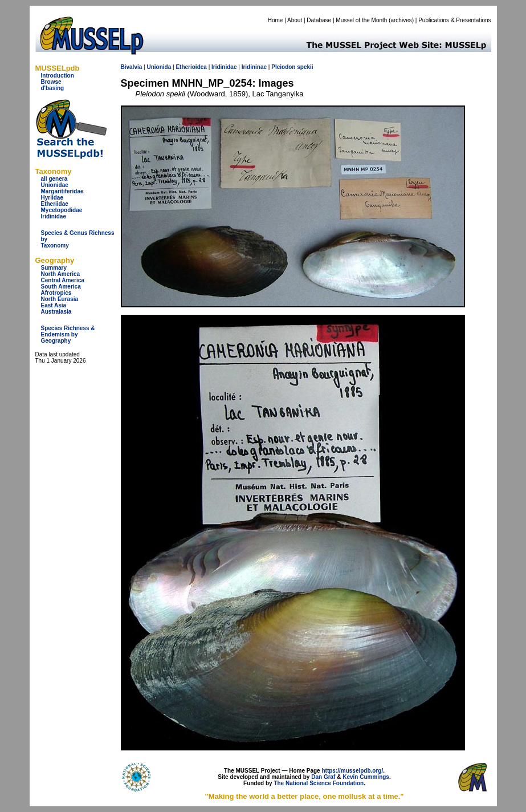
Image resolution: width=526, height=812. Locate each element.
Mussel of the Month (361, 20)
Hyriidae (52, 198)
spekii (305, 67)
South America (61, 287)
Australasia (56, 312)
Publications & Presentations (454, 20)
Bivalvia (132, 67)
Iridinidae (54, 216)
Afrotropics (56, 293)
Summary (54, 268)
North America (61, 274)
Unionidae (55, 185)
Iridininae (254, 67)
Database (319, 20)
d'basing (53, 88)
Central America (63, 280)
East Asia (54, 305)
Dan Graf (323, 777)
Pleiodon (283, 67)
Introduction (58, 76)
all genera (54, 179)
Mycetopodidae (62, 210)
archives (401, 20)
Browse (51, 82)
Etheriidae (55, 204)
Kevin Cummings (366, 777)
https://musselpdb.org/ (352, 771)
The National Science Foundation (319, 783)
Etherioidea (191, 67)
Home (276, 20)
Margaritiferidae (62, 191)
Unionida (159, 67)
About (295, 20)
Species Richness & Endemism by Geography (68, 334)
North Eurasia (60, 299)
